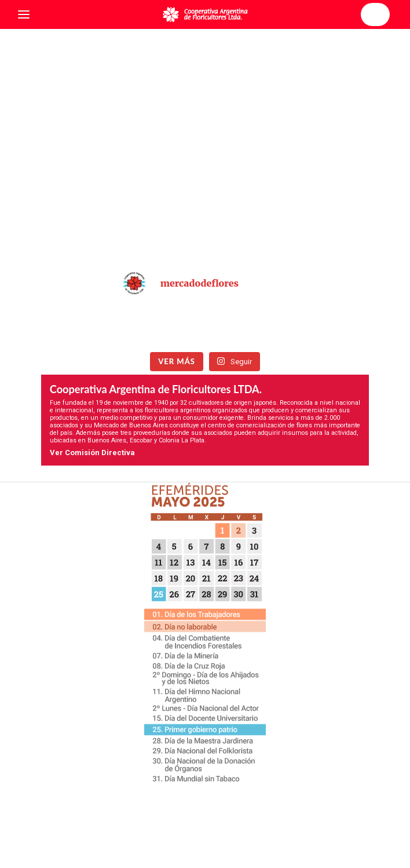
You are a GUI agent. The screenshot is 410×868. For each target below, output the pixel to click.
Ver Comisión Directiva (92, 453)
